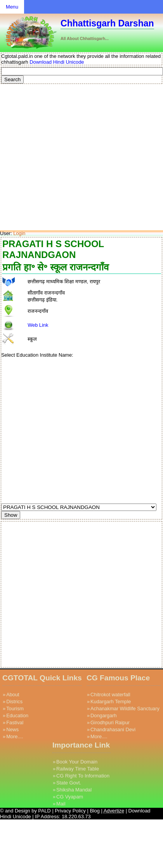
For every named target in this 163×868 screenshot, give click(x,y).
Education (17, 715)
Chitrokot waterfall (110, 695)
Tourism (15, 709)
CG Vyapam (70, 797)
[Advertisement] (73, 158)
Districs (14, 702)
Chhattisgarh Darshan (107, 23)
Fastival (15, 722)
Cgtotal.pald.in (17, 56)
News (12, 729)
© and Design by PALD (25, 811)
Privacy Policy (70, 811)
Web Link (38, 325)
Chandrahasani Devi (113, 729)
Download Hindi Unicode (56, 62)
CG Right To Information (83, 776)
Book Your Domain (77, 762)
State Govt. (69, 783)
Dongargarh (104, 715)
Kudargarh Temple (111, 702)
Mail (61, 804)
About (13, 695)
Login (19, 233)
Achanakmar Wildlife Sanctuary (125, 709)
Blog (95, 811)
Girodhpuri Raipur (110, 722)
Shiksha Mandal (74, 790)
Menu (12, 7)
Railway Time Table (78, 769)
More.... (15, 736)
